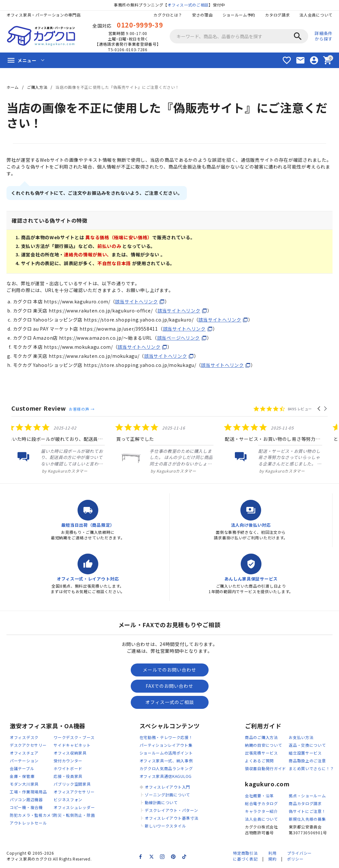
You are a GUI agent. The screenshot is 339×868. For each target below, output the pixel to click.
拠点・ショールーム (307, 796)
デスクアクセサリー (28, 745)
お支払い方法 (301, 737)
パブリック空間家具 (72, 784)
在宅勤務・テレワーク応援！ (166, 737)
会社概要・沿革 (259, 796)
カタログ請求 (277, 15)
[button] (319, 409)
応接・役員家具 (68, 776)
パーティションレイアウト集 (166, 745)
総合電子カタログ (261, 803)
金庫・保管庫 (22, 776)
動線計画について (161, 802)
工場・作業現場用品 (28, 792)
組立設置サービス (305, 753)
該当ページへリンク (178, 338)
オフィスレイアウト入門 (167, 787)
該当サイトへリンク (136, 301)
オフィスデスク (24, 737)
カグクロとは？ (168, 15)
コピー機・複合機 (26, 807)
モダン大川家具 (24, 784)
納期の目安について (263, 745)
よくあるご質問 (259, 761)
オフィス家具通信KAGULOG (166, 776)
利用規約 (272, 856)
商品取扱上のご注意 (307, 761)
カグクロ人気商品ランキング (166, 768)
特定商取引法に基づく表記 (245, 856)
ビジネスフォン (68, 799)
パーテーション (24, 761)
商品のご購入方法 (261, 737)
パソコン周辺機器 (26, 799)
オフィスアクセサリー (74, 792)
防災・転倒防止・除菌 (74, 815)
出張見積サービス (261, 753)
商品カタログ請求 (305, 803)
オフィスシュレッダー (74, 807)
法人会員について (316, 15)
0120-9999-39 (140, 25)
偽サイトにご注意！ (307, 811)
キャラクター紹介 (261, 811)
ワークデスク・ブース (74, 737)
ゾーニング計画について (167, 795)
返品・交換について (307, 745)
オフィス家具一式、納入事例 (166, 761)
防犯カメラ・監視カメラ (32, 815)
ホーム (13, 87)
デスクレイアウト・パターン (171, 810)
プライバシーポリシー (299, 856)
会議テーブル (22, 768)
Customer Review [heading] (39, 408)
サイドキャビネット (72, 745)
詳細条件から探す (324, 36)
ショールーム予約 (239, 15)
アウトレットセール (28, 823)
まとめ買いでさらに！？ (311, 768)
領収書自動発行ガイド (266, 768)
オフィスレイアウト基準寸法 (171, 818)
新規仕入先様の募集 (307, 819)
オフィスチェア (24, 753)
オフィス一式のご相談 (188, 5)
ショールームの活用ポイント (166, 753)
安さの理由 (202, 15)
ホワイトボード (68, 768)
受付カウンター (68, 761)
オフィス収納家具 (70, 753)
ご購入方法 (37, 87)
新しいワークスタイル (165, 826)
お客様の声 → (82, 409)
